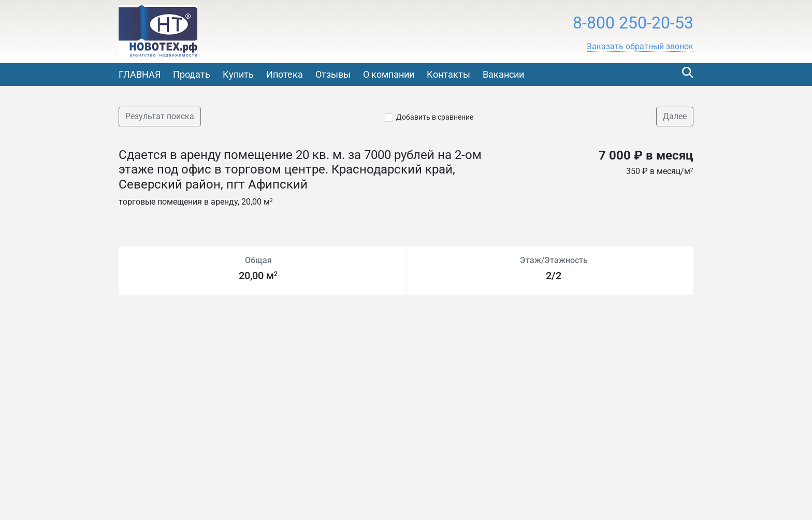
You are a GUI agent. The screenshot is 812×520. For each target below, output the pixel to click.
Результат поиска (160, 116)
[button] (640, 47)
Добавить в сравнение (435, 117)
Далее (675, 116)
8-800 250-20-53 (633, 23)
